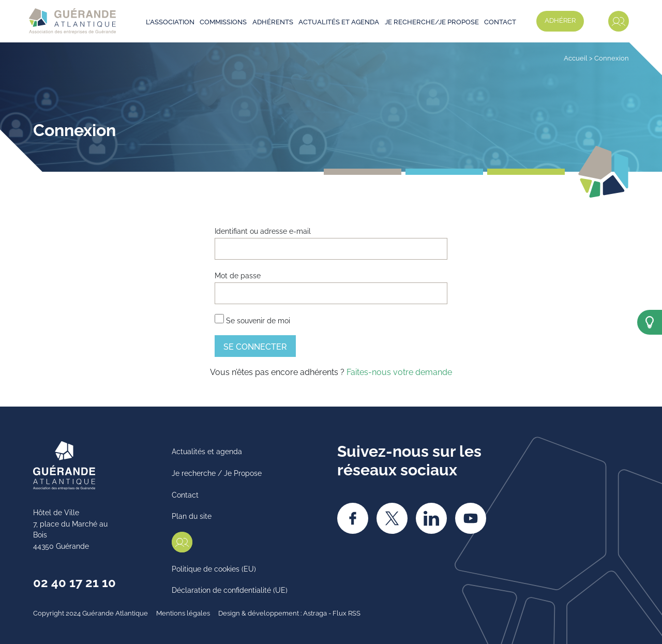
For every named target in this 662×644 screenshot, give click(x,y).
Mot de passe (238, 275)
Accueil (576, 57)
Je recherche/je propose (432, 21)
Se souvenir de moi (252, 319)
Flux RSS (347, 612)
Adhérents (273, 21)
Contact (500, 21)
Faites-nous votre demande (399, 371)
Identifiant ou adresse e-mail (263, 230)
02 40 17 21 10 (74, 581)
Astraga (315, 612)
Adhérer (560, 20)
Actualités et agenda (339, 21)
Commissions (223, 21)
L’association (170, 21)
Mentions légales (183, 612)
